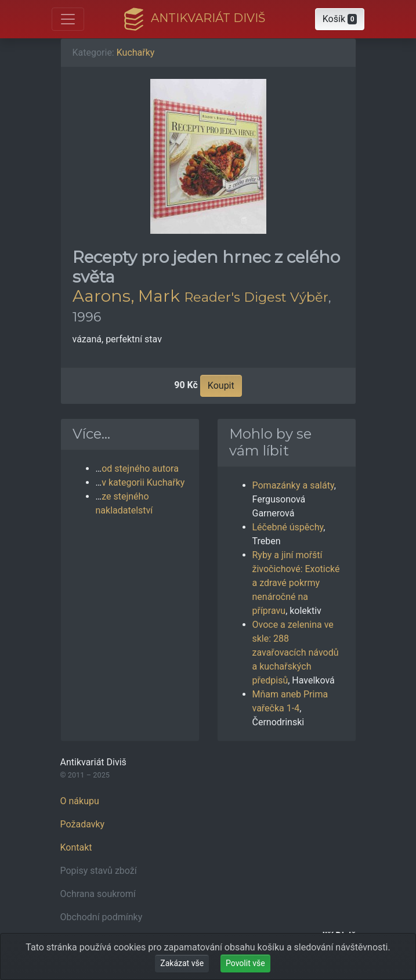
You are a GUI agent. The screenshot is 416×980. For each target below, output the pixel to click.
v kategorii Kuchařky (143, 482)
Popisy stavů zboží (99, 871)
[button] (340, 19)
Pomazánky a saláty (293, 485)
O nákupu (80, 801)
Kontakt (76, 847)
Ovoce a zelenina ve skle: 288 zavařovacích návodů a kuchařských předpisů (296, 652)
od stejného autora (140, 469)
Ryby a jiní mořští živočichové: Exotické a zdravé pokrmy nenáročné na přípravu (296, 583)
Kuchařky (136, 53)
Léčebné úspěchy (288, 527)
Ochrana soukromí (98, 894)
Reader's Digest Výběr (256, 297)
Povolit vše (245, 963)
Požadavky (83, 824)
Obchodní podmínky (102, 917)
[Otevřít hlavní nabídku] (68, 19)
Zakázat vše (182, 963)
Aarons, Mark (126, 296)
